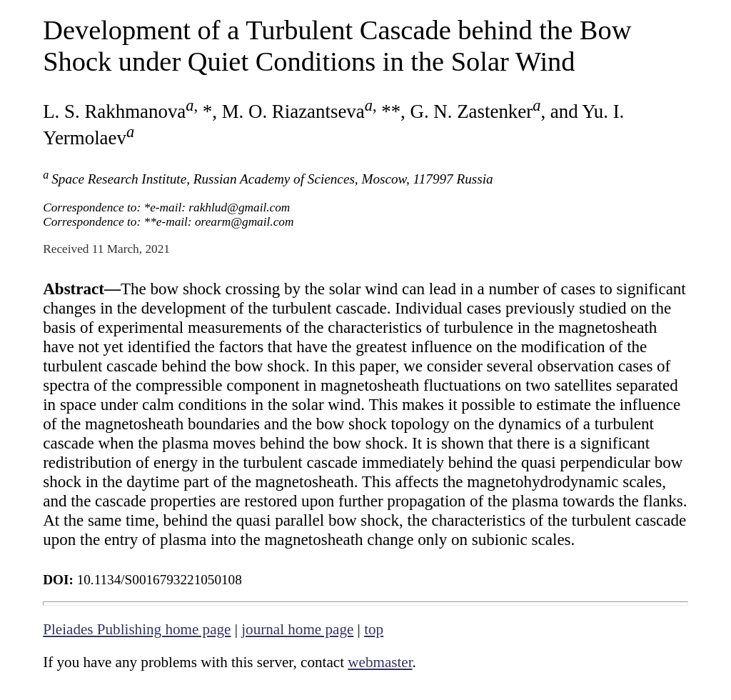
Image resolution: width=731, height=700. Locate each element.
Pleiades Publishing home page (137, 629)
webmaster (380, 662)
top (374, 629)
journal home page (297, 629)
